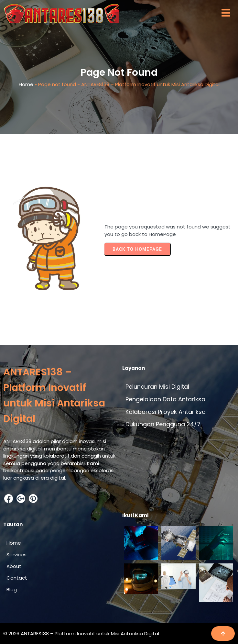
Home (26, 84)
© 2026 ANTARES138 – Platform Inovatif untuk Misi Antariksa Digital (81, 633)
